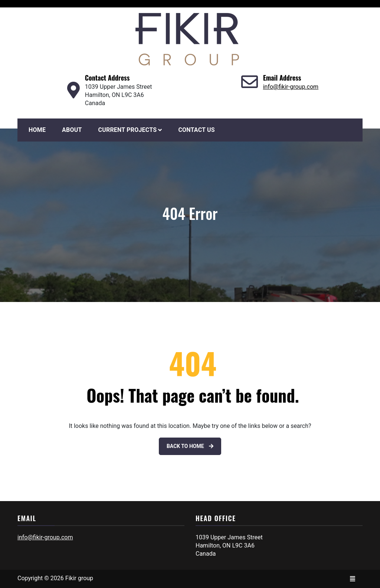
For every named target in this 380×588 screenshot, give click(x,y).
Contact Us (196, 130)
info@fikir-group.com (291, 87)
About (72, 130)
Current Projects (128, 130)
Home (37, 130)
